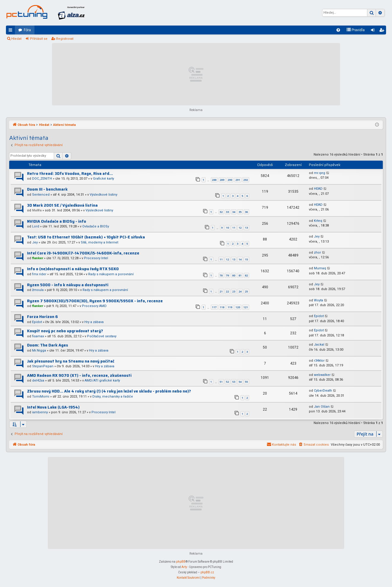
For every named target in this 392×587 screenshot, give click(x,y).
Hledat (16, 39)
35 (240, 212)
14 (240, 259)
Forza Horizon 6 (42, 317)
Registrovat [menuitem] (383, 31)
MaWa (37, 210)
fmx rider (39, 274)
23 (234, 291)
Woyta (318, 300)
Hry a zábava (94, 322)
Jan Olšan (322, 407)
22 (227, 291)
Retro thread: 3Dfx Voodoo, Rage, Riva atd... (70, 174)
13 (246, 228)
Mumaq (320, 268)
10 (227, 228)
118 (222, 307)
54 (240, 382)
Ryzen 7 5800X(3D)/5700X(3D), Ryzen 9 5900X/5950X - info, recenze (95, 301)
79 (227, 275)
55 (246, 382)
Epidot (37, 322)
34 (234, 212)
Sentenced (41, 195)
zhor (317, 253)
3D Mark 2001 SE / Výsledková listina (62, 205)
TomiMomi (41, 397)
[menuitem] (338, 30)
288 (214, 180)
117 (214, 307)
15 (246, 259)
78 (221, 275)
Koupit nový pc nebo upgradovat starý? (65, 331)
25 (246, 291)
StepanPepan (43, 366)
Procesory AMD (94, 306)
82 (246, 275)
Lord (36, 226)
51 (221, 382)
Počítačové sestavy (102, 336)
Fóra (27, 30)
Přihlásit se (39, 39)
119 (230, 307)
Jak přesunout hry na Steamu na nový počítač (71, 361)
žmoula (38, 290)
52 (227, 382)
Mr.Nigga (39, 351)
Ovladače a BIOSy (96, 226)
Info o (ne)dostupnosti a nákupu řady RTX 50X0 (73, 269)
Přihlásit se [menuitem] (374, 31)
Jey (35, 242)
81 (240, 275)
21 (221, 291)
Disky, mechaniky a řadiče (113, 397)
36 (246, 212)
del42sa (38, 380)
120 (238, 307)
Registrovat (65, 39)
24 (240, 291)
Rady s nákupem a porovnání (111, 274)
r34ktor (319, 361)
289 (222, 180)
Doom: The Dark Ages (48, 345)
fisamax (38, 336)
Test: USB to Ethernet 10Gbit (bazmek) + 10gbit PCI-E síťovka (86, 237)
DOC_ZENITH (42, 179)
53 (234, 382)
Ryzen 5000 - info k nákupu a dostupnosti (68, 285)
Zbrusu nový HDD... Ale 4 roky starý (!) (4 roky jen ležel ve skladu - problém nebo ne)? (109, 391)
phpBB (181, 562)
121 (246, 307)
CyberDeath (323, 391)
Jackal (319, 345)
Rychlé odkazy (12, 31)
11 (234, 228)
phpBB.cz (207, 572)
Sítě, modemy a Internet (99, 242)
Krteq (318, 221)
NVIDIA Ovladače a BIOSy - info (57, 221)
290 (230, 180)
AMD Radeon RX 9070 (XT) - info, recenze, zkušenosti (79, 375)
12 (240, 228)
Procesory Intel (96, 258)
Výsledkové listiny (103, 195)
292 (246, 180)
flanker (38, 258)
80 (234, 275)
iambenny (40, 412)
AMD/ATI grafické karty (102, 380)
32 (221, 212)
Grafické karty (103, 179)
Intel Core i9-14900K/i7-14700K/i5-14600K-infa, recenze (83, 253)
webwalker (322, 375)
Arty (184, 567)
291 (238, 180)
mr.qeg (320, 173)
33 (227, 212)
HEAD (318, 189)
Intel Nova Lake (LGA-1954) (53, 407)
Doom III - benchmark (47, 189)
